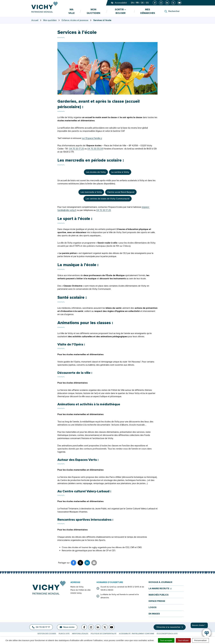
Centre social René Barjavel (121, 192)
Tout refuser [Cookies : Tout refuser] (183, 640)
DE (142, 3)
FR (137, 3)
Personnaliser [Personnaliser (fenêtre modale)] (200, 640)
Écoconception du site (167, 634)
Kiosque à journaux (160, 582)
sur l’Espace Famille (92, 138)
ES (147, 3)
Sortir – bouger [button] (120, 11)
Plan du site (64, 634)
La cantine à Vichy (120, 172)
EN (132, 3)
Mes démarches (148, 11)
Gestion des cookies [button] (47, 634)
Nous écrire (67, 627)
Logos (153, 607)
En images (154, 614)
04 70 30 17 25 (77, 149)
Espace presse (157, 601)
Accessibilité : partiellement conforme (137, 634)
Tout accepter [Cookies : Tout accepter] (166, 640)
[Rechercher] (172, 11)
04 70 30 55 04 (95, 149)
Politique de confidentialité (104, 634)
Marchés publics (159, 595)
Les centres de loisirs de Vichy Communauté (108, 199)
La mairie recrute (160, 589)
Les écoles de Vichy (96, 172)
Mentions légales (80, 634)
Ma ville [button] (72, 11)
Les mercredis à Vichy (91, 192)
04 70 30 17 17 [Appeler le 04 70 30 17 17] (41, 627)
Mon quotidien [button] (93, 11)
